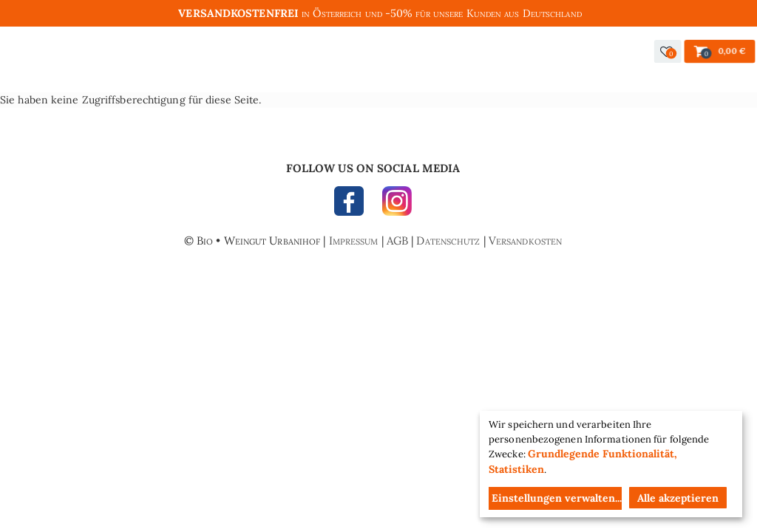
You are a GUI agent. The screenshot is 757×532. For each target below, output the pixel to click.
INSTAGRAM (393, 205)
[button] (668, 51)
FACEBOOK (353, 205)
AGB (397, 241)
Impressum (354, 241)
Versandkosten (525, 241)
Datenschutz (448, 241)
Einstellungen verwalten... (557, 498)
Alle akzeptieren (678, 498)
